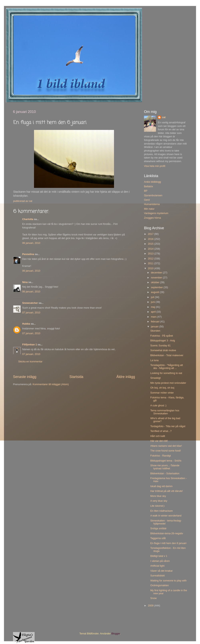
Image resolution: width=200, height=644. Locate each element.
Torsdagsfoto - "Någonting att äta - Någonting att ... (166, 367)
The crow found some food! (165, 451)
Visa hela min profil (155, 166)
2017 (151, 234)
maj (153, 307)
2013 (151, 254)
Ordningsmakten (159, 585)
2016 (151, 239)
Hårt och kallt (158, 436)
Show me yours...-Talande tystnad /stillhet (165, 467)
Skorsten (155, 331)
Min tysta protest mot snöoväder (168, 383)
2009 (151, 606)
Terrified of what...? (161, 431)
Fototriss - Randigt (160, 456)
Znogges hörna (152, 218)
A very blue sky (159, 501)
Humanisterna (152, 204)
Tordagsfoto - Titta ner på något (168, 426)
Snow (153, 598)
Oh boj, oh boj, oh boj (162, 388)
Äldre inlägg (126, 377)
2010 (151, 268)
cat (164, 117)
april (154, 312)
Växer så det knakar (161, 571)
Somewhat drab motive (163, 350)
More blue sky (158, 496)
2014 (151, 249)
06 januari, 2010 (31, 243)
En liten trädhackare (161, 511)
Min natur (149, 209)
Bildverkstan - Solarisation (165, 474)
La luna (154, 360)
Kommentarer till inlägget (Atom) (51, 384)
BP (146, 191)
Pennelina (28, 254)
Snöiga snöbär (158, 528)
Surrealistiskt (157, 576)
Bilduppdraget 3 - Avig (162, 341)
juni (153, 302)
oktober (156, 282)
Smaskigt (155, 378)
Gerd (147, 200)
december (157, 273)
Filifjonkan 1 (29, 345)
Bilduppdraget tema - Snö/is (166, 461)
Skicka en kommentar (30, 362)
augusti (155, 292)
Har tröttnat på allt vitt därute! (166, 491)
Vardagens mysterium (156, 213)
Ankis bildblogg (152, 182)
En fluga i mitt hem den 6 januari (168, 543)
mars (154, 317)
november (157, 278)
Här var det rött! (159, 441)
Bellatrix (148, 186)
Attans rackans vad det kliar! (166, 446)
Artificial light (157, 566)
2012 (151, 259)
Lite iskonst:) (157, 506)
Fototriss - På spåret (161, 336)
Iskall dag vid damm (161, 486)
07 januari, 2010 (31, 313)
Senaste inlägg (25, 377)
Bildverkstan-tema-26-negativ (167, 533)
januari (155, 327)
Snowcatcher (30, 303)
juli (153, 297)
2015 (151, 244)
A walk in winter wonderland (166, 516)
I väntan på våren (160, 561)
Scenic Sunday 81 (160, 346)
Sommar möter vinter (162, 393)
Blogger (116, 634)
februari (156, 322)
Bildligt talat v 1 (159, 556)
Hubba (26, 324)
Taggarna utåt (158, 538)
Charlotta (28, 219)
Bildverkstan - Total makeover (167, 355)
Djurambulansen (153, 195)
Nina (25, 282)
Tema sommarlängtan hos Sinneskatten (165, 412)
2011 (151, 263)
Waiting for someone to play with (168, 581)
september (157, 287)
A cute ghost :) (158, 406)
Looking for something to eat (166, 373)
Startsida (76, 377)
